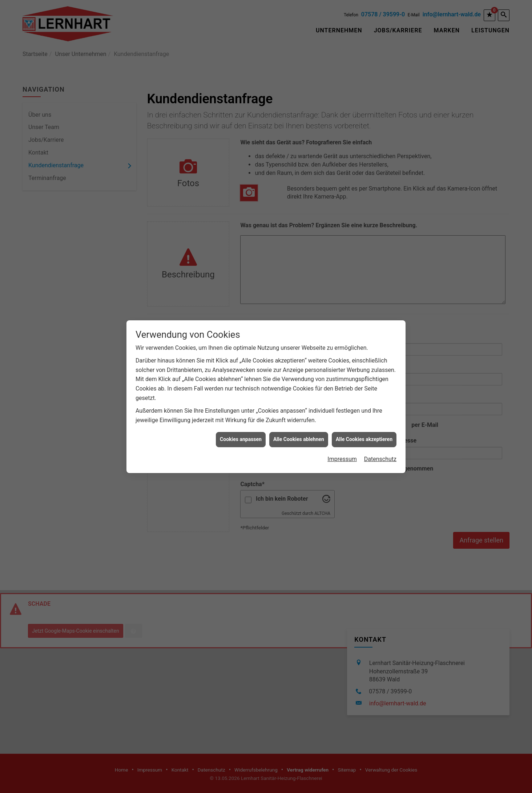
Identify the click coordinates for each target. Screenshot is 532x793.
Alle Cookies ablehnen (299, 406)
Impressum (342, 426)
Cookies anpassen (241, 406)
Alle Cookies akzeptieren (364, 406)
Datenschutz (380, 426)
